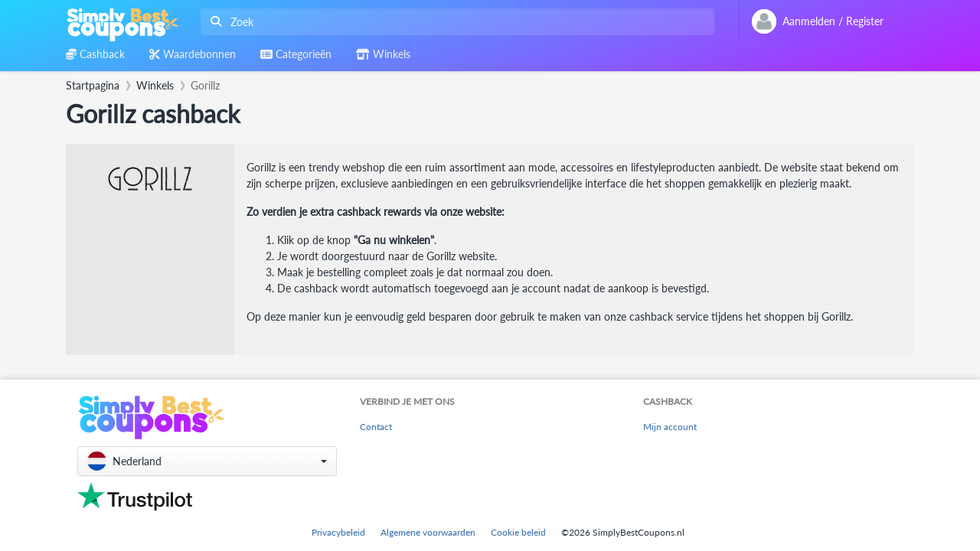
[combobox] (454, 22)
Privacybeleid (338, 532)
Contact (376, 427)
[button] (207, 461)
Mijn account (670, 427)
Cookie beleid (518, 532)
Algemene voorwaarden (428, 532)
